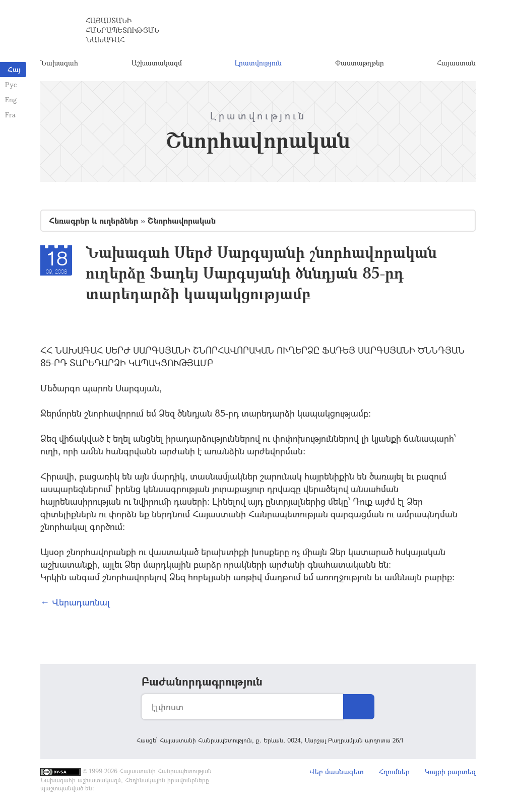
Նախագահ (59, 63)
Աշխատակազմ (157, 63)
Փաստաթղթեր (360, 63)
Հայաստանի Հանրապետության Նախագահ (122, 30)
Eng (11, 99)
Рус (11, 84)
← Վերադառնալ (75, 602)
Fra (10, 115)
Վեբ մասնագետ (337, 771)
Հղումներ (394, 771)
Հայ (14, 69)
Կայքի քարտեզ (450, 771)
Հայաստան (456, 63)
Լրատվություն (258, 63)
